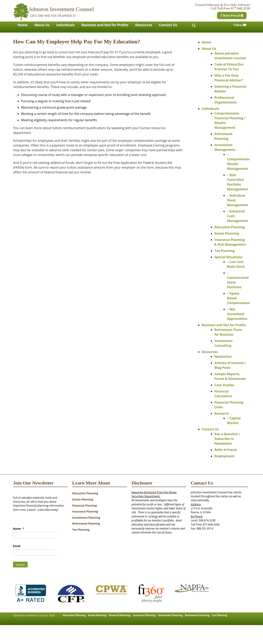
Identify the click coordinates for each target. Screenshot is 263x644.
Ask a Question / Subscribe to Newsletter (227, 439)
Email (17, 546)
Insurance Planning (85, 511)
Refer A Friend (226, 450)
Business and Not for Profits (105, 25)
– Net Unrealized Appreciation (237, 314)
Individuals (66, 25)
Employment (224, 456)
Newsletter (223, 357)
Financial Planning (85, 506)
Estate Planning (227, 233)
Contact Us (168, 25)
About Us (42, 25)
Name (19, 529)
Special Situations (228, 257)
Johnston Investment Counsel (61, 9)
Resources (144, 25)
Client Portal (232, 15)
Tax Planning (224, 251)
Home (23, 25)
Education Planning (230, 227)
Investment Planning (86, 518)
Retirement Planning (86, 523)
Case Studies (224, 385)
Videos (240, 25)
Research (222, 413)
